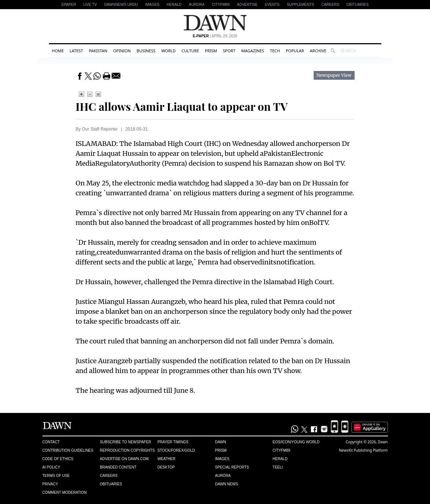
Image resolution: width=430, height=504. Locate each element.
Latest (76, 51)
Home (58, 51)
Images (152, 5)
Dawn (220, 442)
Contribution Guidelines (68, 450)
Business (146, 51)
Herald (174, 5)
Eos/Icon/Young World (296, 442)
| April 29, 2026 (215, 36)
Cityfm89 (281, 450)
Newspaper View (334, 75)
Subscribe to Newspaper (126, 442)
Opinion (122, 51)
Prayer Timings (173, 442)
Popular (295, 51)
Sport (229, 51)
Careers (330, 5)
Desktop (166, 467)
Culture (190, 51)
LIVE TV (90, 5)
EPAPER (69, 5)
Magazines (253, 51)
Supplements (300, 5)
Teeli (278, 467)
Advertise (247, 5)
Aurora (197, 5)
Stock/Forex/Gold (176, 450)
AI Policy (51, 467)
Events (272, 5)
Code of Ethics (58, 459)
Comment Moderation (65, 492)
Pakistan (98, 51)
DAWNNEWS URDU (121, 5)
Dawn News (226, 484)
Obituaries (358, 5)
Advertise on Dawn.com (124, 459)
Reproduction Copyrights (127, 450)
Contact (51, 442)
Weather (166, 459)
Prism (211, 51)
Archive (318, 51)
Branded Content (118, 467)
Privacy (50, 484)
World (169, 51)
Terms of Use (56, 476)
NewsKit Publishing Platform (363, 450)
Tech (275, 51)
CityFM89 (221, 5)
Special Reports (232, 467)
